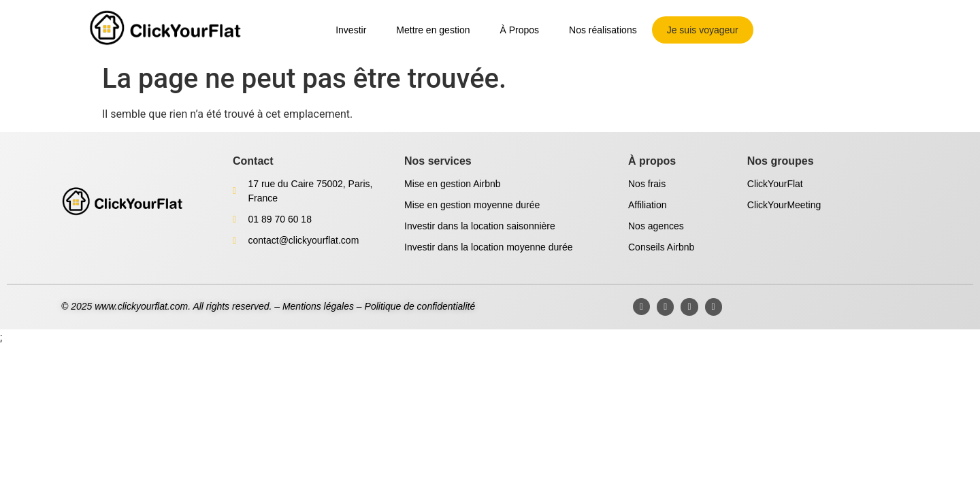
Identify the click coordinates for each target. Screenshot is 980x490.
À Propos (519, 30)
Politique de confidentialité (420, 306)
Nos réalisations (603, 30)
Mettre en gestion (433, 30)
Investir (351, 30)
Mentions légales (318, 306)
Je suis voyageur (703, 30)
